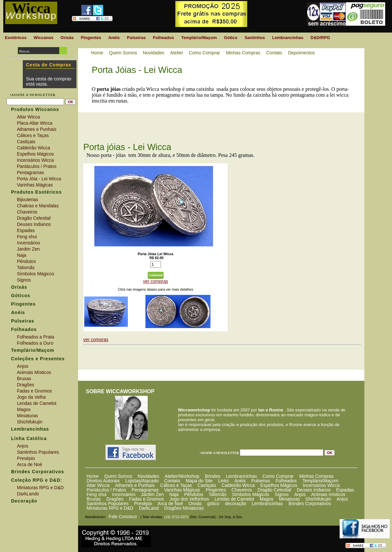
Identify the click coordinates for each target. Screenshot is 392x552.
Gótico (230, 38)
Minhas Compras (317, 476)
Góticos (21, 296)
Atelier (177, 53)
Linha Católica (29, 438)
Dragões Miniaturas (184, 508)
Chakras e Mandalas (38, 206)
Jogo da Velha (31, 397)
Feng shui (96, 494)
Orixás (195, 504)
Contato (172, 481)
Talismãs (218, 494)
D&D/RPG (320, 38)
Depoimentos (301, 53)
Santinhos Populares (108, 504)
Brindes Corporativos (310, 504)
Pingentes (216, 490)
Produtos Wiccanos (35, 109)
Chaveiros (242, 490)
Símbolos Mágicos (250, 494)
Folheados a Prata (35, 337)
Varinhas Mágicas (182, 490)
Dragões (115, 499)
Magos (266, 499)
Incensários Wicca (321, 485)
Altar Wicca (98, 485)
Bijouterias (27, 200)
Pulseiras (261, 481)
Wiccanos (43, 38)
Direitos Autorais (103, 481)
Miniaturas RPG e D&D (110, 508)
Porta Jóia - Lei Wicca (39, 179)
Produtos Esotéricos (36, 192)
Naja (174, 494)
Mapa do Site (199, 481)
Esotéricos (16, 38)
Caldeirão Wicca (238, 485)
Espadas (345, 490)
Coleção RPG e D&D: (37, 480)
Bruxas (94, 499)
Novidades (148, 476)
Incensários (124, 494)
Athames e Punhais (135, 485)
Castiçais (207, 485)
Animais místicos (328, 494)
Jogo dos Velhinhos (189, 499)
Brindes (213, 476)
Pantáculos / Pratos (106, 490)
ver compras (155, 281)
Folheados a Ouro (35, 343)
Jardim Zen (152, 494)
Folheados (286, 481)
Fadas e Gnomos (147, 499)
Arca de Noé (170, 504)
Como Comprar (278, 476)
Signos (282, 494)
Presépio (143, 504)
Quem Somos (118, 476)
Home (93, 476)
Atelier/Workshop (182, 476)
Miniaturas (289, 499)
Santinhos (255, 38)
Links (223, 481)
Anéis (240, 481)
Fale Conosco (123, 517)
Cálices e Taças (176, 485)
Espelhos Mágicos (279, 485)
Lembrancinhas (241, 476)
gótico (213, 504)
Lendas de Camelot (234, 499)
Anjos (300, 494)
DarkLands (28, 494)
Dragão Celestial (275, 490)
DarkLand (149, 508)
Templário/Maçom (320, 481)
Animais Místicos (34, 372)
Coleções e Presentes (38, 359)
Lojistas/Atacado (142, 481)
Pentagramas (145, 490)
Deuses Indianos (314, 490)
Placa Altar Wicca (35, 123)
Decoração (24, 501)
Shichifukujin (318, 499)
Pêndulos (194, 494)
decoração (235, 504)
